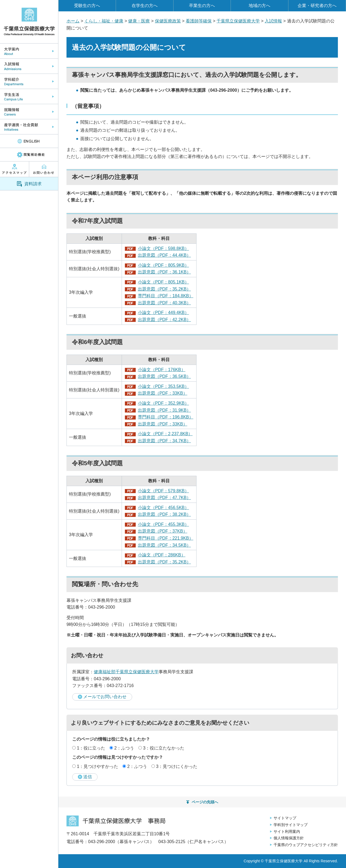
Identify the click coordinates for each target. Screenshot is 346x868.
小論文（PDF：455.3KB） (163, 524)
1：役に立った (91, 748)
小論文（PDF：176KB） (162, 370)
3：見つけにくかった (177, 766)
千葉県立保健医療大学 (238, 21)
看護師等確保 (199, 21)
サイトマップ (285, 818)
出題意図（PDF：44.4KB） (164, 255)
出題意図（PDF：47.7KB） (164, 498)
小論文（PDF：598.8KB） (163, 248)
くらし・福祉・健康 (104, 21)
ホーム (73, 21)
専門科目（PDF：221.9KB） (166, 538)
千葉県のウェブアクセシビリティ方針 (306, 845)
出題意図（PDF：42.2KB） (164, 320)
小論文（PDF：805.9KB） (163, 265)
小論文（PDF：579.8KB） (163, 491)
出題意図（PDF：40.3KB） (164, 303)
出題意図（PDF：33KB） (163, 393)
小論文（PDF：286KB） (162, 555)
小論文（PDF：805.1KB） (163, 282)
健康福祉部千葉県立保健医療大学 (126, 672)
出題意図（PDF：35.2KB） (164, 289)
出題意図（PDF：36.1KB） (164, 272)
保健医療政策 (168, 21)
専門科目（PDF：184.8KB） (166, 296)
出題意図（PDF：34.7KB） (164, 441)
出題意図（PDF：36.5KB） (164, 376)
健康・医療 (139, 21)
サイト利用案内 (287, 831)
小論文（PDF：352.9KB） (163, 403)
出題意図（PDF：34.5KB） (164, 545)
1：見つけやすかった (97, 766)
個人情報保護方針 (289, 838)
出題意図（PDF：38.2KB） (164, 514)
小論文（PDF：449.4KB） (163, 313)
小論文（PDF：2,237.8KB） (165, 434)
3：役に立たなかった (164, 748)
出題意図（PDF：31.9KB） (164, 410)
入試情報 (273, 21)
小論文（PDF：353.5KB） (163, 386)
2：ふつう (124, 748)
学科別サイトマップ (291, 825)
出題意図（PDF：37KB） (163, 531)
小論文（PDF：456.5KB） (163, 508)
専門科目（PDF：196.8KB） (166, 417)
